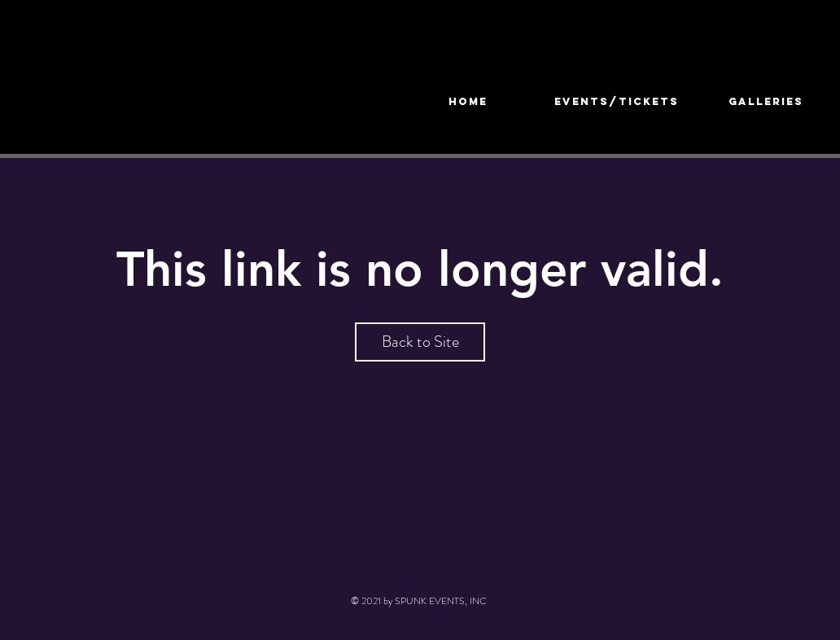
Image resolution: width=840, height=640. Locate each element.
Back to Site (420, 342)
